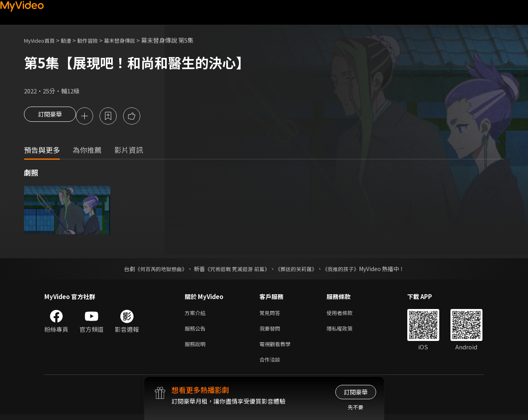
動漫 (72, 40)
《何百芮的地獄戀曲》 (155, 270)
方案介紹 (197, 314)
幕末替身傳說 (132, 40)
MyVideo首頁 (42, 40)
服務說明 (197, 348)
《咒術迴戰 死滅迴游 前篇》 (236, 270)
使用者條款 (346, 314)
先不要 (356, 407)
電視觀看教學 (277, 348)
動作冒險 (96, 40)
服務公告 (197, 331)
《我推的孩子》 (347, 270)
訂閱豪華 (50, 117)
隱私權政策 (346, 331)
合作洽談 (271, 365)
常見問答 (271, 314)
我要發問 (271, 331)
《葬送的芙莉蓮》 (299, 270)
